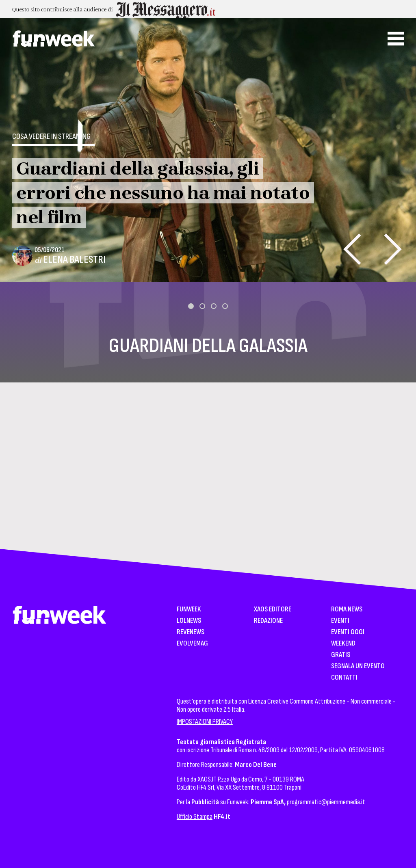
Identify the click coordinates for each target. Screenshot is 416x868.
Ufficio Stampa (195, 817)
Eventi (340, 621)
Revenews (191, 632)
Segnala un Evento (358, 666)
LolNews (189, 621)
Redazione (268, 621)
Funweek (189, 610)
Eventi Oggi (348, 632)
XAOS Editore (273, 610)
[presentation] (352, 249)
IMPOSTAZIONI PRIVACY (205, 722)
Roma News (347, 610)
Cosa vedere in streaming (51, 136)
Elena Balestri (74, 260)
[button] (191, 306)
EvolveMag (192, 644)
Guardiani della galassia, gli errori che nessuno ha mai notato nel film (163, 193)
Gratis (341, 655)
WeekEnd (343, 644)
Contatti (344, 678)
